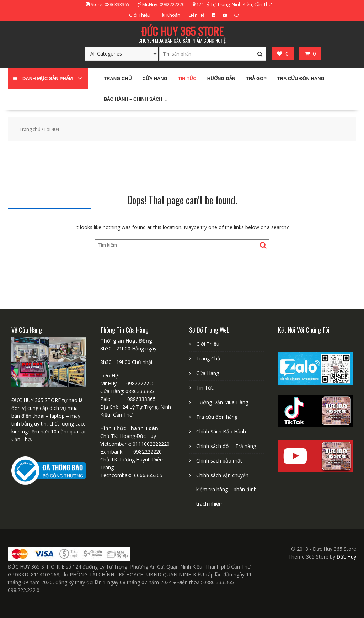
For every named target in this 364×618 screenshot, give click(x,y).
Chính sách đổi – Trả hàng (226, 446)
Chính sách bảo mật (219, 461)
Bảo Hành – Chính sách (133, 99)
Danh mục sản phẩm (43, 78)
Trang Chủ (208, 358)
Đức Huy (346, 557)
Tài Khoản (170, 15)
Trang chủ (118, 78)
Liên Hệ (197, 15)
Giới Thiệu (140, 15)
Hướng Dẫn (221, 78)
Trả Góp (256, 78)
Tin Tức (187, 78)
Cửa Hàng (155, 78)
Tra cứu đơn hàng (301, 78)
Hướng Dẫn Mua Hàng (222, 402)
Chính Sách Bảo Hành (221, 431)
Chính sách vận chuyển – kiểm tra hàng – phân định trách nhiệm (226, 489)
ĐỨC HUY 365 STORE (182, 31)
